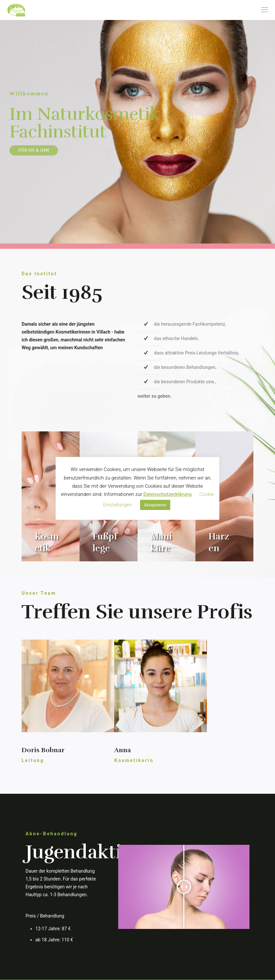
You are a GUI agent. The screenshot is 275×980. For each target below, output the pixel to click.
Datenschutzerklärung (167, 494)
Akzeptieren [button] (155, 505)
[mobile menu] (265, 10)
